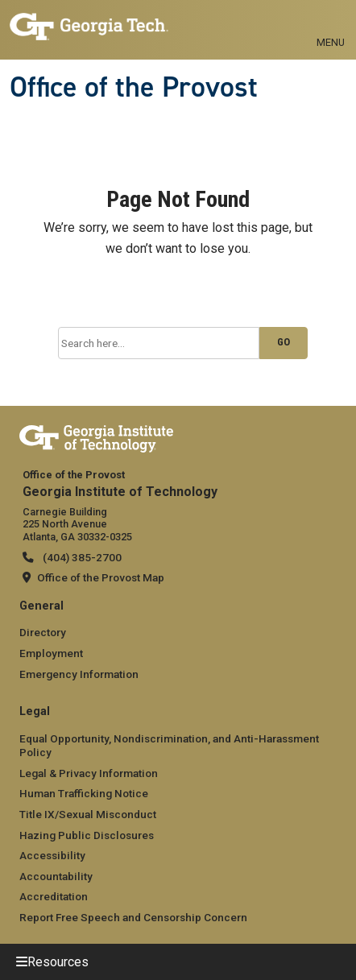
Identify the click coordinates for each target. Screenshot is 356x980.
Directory (43, 632)
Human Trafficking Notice (84, 793)
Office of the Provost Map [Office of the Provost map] (101, 577)
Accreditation (54, 896)
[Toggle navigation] (331, 24)
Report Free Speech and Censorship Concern (133, 917)
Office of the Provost (134, 87)
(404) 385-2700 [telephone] (81, 557)
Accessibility (52, 855)
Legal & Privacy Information (89, 773)
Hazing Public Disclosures (87, 835)
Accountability (56, 876)
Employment (51, 653)
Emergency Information (79, 674)
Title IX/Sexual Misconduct (88, 814)
